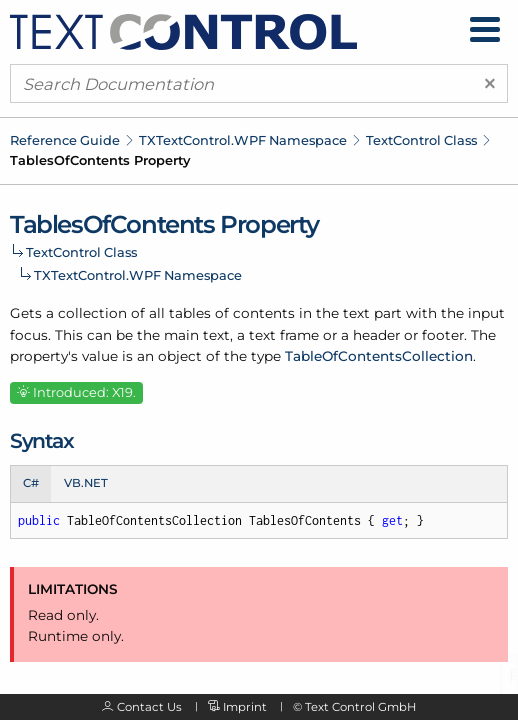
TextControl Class (421, 140)
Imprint (245, 707)
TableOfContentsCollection (379, 356)
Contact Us (149, 707)
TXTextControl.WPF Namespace (243, 140)
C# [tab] (31, 483)
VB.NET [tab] (86, 483)
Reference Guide (65, 140)
